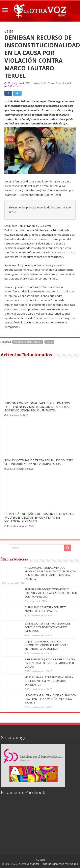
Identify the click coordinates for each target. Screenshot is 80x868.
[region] (33, 765)
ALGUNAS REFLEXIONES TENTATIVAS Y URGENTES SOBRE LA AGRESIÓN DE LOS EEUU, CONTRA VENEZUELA (51, 593)
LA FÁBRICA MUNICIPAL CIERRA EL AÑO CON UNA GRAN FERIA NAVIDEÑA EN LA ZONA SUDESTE (50, 699)
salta (50, 342)
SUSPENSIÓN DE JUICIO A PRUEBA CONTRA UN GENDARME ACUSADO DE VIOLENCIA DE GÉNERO (50, 663)
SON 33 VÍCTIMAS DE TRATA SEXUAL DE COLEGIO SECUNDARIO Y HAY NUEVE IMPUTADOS (39, 462)
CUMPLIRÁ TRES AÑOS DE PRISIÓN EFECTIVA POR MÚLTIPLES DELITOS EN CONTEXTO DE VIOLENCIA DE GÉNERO (39, 518)
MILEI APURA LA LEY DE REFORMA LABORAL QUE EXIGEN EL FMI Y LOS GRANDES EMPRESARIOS (49, 681)
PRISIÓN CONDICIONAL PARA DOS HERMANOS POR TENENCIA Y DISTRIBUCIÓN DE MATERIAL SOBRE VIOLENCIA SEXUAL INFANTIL (37, 407)
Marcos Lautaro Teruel (28, 342)
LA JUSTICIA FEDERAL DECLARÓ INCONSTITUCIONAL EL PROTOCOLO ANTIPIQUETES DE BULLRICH (47, 645)
